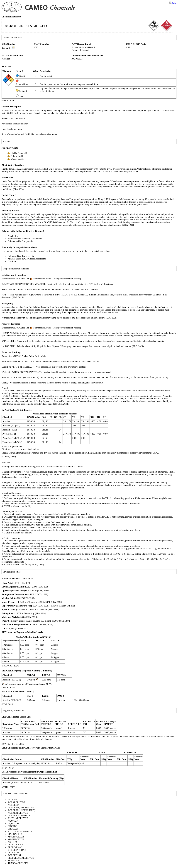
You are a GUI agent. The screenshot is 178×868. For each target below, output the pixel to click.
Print (173, 3)
